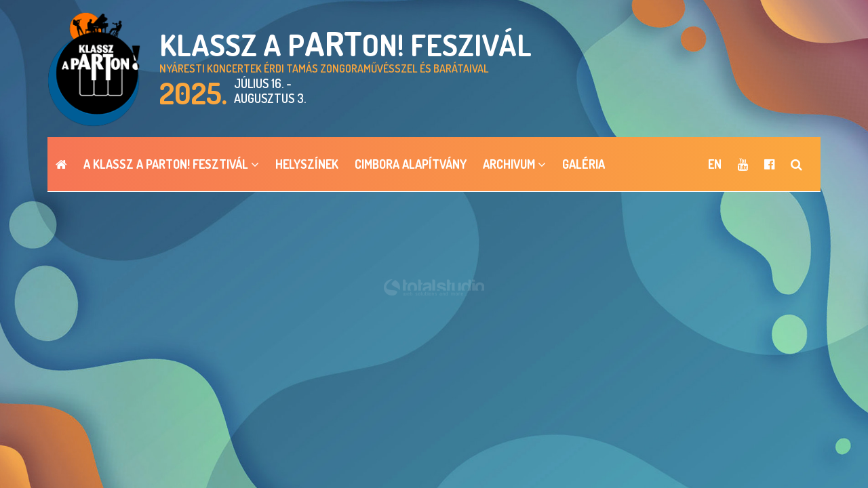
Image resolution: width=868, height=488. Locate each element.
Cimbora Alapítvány (411, 164)
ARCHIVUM (514, 164)
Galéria (584, 164)
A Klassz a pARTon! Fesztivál (171, 164)
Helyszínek (307, 164)
